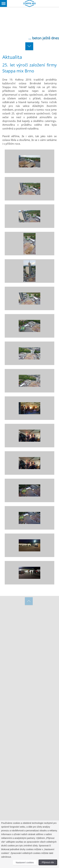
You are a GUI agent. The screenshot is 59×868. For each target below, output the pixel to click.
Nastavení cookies (25, 863)
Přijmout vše (48, 862)
